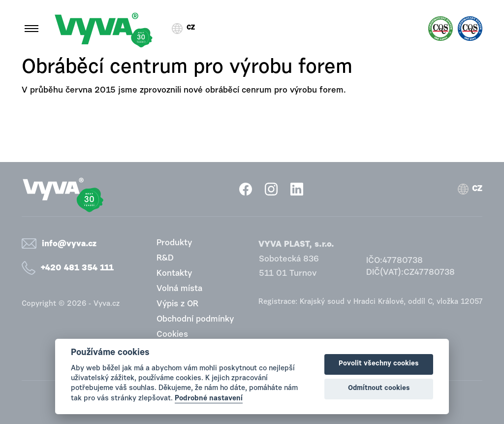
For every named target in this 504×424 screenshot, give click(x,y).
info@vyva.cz (69, 244)
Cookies (172, 335)
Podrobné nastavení (209, 399)
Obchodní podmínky (195, 319)
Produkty (174, 243)
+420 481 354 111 (77, 268)
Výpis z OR (177, 304)
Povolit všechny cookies (379, 364)
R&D (165, 258)
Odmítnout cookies (379, 389)
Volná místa (179, 289)
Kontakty (174, 274)
